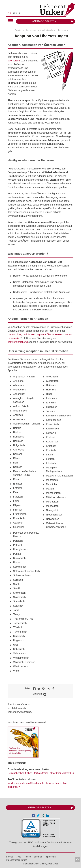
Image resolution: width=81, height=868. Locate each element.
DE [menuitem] (9, 14)
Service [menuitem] (10, 857)
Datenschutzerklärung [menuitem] (17, 860)
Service (18, 30)
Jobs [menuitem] (19, 857)
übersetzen (14, 61)
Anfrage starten (44, 21)
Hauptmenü (10, 22)
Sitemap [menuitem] (38, 857)
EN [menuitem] (15, 14)
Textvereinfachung (18, 342)
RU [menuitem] (21, 14)
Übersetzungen (32, 30)
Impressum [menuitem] (50, 857)
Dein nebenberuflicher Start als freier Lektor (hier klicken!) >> (41, 773)
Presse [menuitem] (28, 857)
